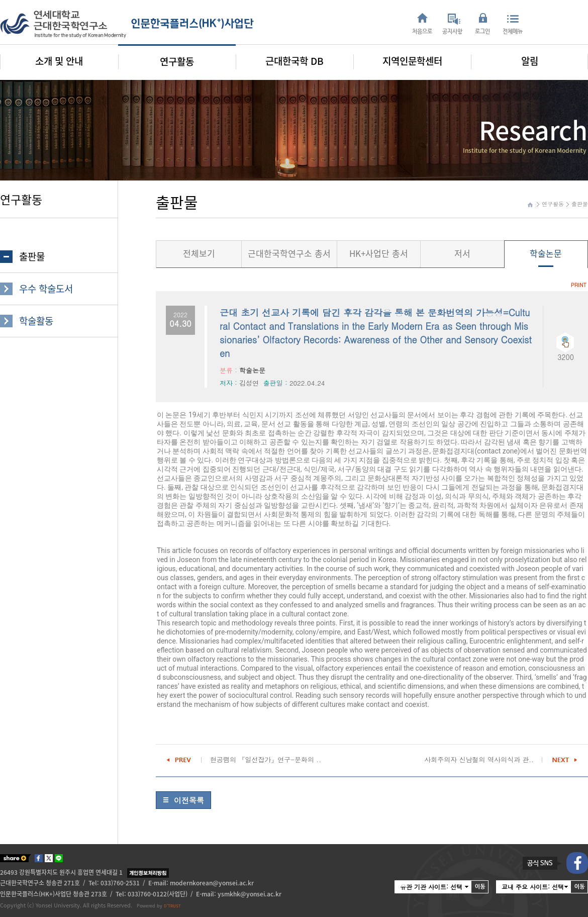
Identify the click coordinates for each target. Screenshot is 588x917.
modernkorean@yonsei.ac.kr (212, 883)
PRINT (579, 285)
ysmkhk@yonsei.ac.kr (250, 894)
